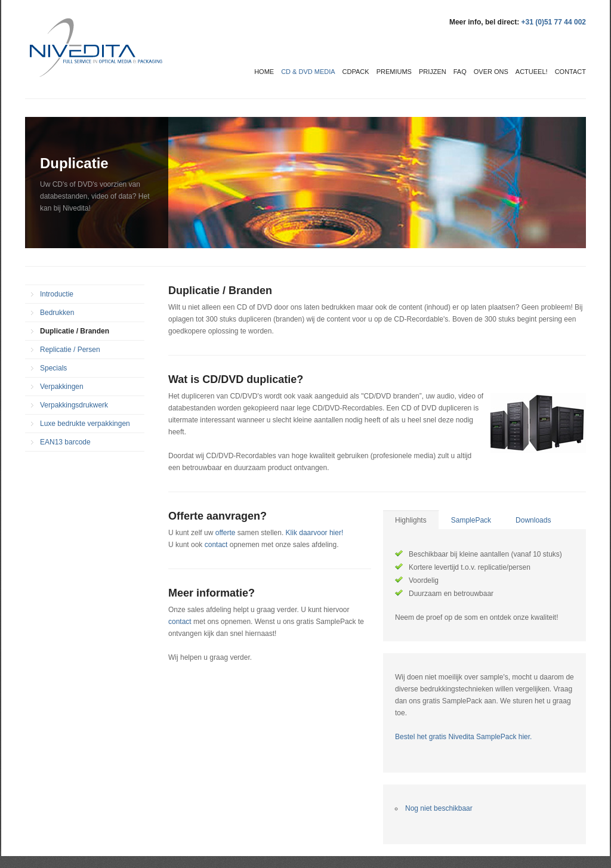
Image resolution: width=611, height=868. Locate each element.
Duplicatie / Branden (75, 331)
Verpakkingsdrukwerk (74, 405)
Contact (570, 72)
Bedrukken (57, 313)
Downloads (533, 520)
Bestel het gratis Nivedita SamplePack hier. (463, 737)
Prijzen (433, 72)
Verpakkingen (62, 387)
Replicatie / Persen (70, 350)
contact (217, 545)
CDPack (356, 72)
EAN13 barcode (65, 442)
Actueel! (532, 72)
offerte (226, 533)
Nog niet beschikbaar (439, 808)
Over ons (491, 72)
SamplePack (471, 520)
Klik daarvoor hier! (315, 533)
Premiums (394, 72)
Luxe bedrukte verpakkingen (85, 424)
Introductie (57, 294)
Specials (53, 368)
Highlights (411, 520)
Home (264, 72)
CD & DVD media (308, 72)
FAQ (460, 72)
